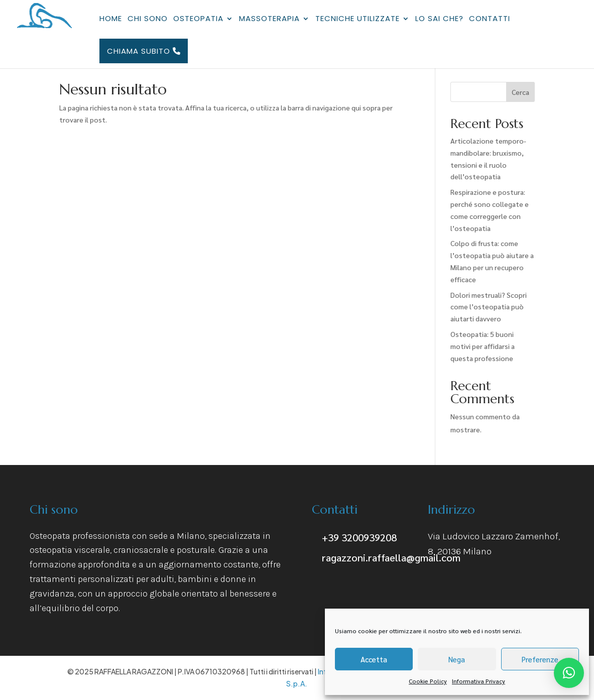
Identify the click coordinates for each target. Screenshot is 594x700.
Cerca (520, 92)
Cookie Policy (428, 681)
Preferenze (540, 659)
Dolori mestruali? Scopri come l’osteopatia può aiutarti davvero (489, 307)
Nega (457, 659)
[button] (569, 673)
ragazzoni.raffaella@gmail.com (391, 557)
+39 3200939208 (359, 537)
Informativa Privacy (479, 681)
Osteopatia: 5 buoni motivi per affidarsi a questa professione (483, 346)
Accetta (374, 659)
